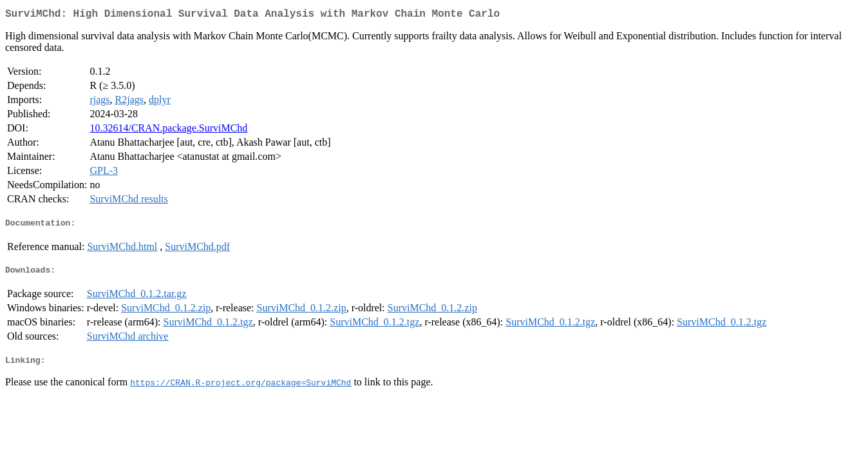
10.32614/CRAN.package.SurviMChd (168, 130)
